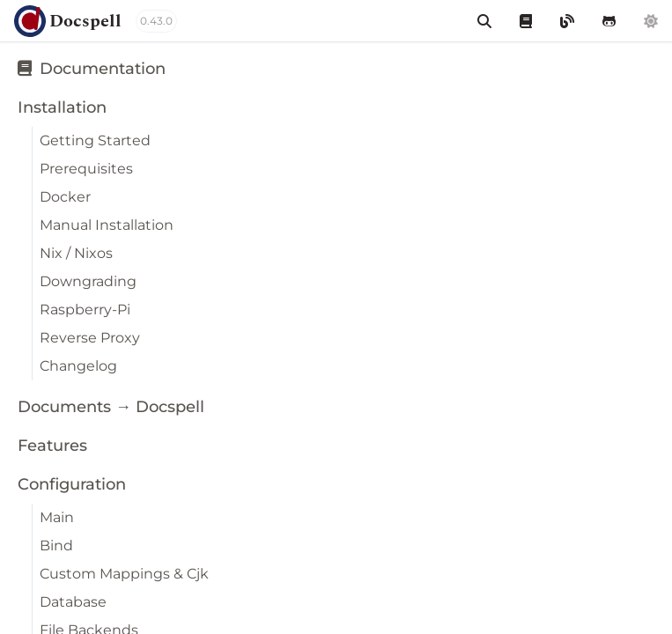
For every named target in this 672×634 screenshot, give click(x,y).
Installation (62, 107)
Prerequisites (86, 169)
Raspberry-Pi (85, 310)
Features (52, 446)
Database (73, 602)
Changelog (78, 366)
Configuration (72, 484)
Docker (65, 197)
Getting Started (95, 140)
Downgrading (88, 281)
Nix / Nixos (76, 253)
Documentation (92, 69)
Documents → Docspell (111, 407)
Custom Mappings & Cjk (124, 574)
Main (57, 517)
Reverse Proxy (90, 338)
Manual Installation (107, 225)
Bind (56, 546)
